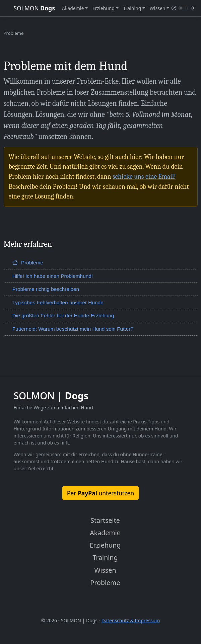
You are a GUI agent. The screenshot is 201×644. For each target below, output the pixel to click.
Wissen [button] (158, 8)
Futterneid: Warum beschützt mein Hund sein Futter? (73, 329)
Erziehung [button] (104, 8)
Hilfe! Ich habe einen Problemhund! (53, 276)
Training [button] (132, 8)
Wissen (105, 570)
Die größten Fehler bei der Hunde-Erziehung (63, 315)
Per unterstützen (101, 493)
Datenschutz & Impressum (131, 620)
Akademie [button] (73, 8)
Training (105, 557)
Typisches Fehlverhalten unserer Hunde (58, 302)
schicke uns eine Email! (144, 177)
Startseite (105, 520)
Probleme (28, 263)
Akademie (105, 533)
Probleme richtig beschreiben (46, 289)
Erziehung (105, 545)
